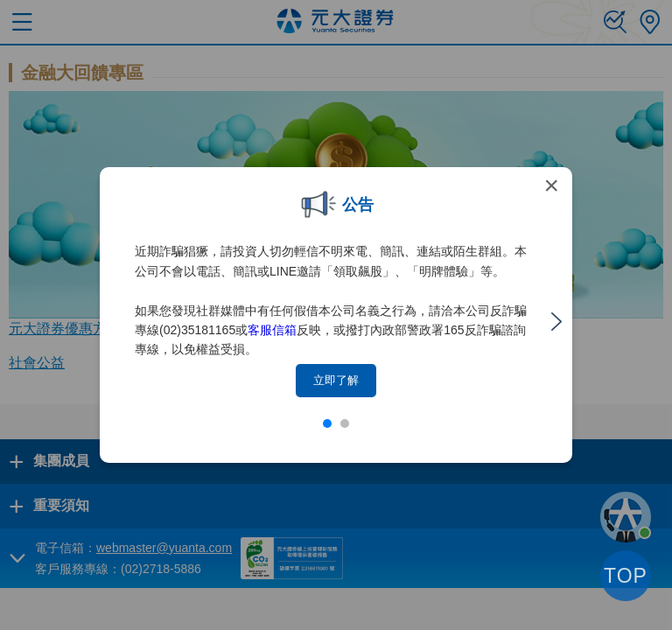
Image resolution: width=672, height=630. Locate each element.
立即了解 (336, 380)
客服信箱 (272, 330)
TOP (626, 576)
